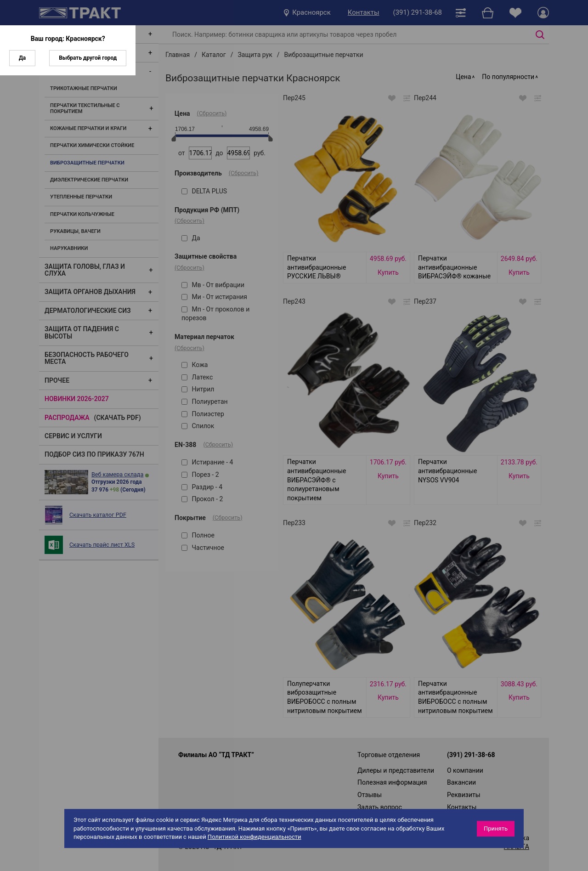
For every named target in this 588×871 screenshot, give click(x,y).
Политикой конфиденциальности (254, 837)
